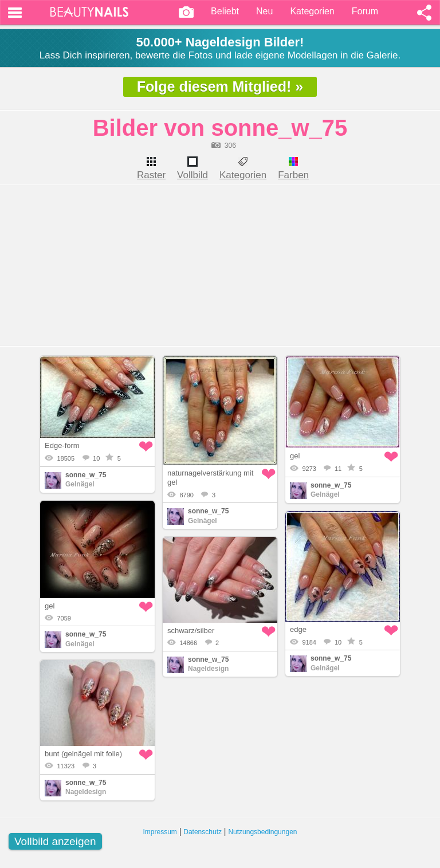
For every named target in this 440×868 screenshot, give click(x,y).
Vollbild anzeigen (55, 841)
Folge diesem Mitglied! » (220, 87)
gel (295, 456)
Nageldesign (208, 669)
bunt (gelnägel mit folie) (83, 754)
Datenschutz (203, 832)
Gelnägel (80, 484)
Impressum (160, 832)
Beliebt (225, 11)
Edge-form (62, 445)
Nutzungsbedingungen (262, 832)
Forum (365, 11)
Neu (264, 11)
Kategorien (312, 11)
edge (298, 629)
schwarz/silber (191, 631)
